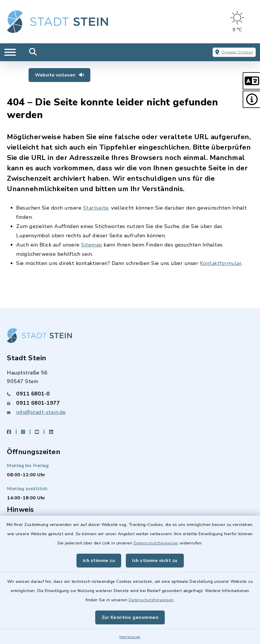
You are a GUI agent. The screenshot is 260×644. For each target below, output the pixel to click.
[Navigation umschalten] (10, 52)
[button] (251, 81)
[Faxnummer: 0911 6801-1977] (130, 403)
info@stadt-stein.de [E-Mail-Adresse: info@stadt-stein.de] (41, 412)
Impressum (130, 637)
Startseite (96, 208)
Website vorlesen (59, 75)
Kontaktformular (221, 263)
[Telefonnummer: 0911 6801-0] (130, 394)
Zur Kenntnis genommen (130, 617)
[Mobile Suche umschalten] (33, 52)
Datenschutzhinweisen (156, 543)
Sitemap (92, 245)
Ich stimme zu (99, 561)
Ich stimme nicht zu (155, 561)
